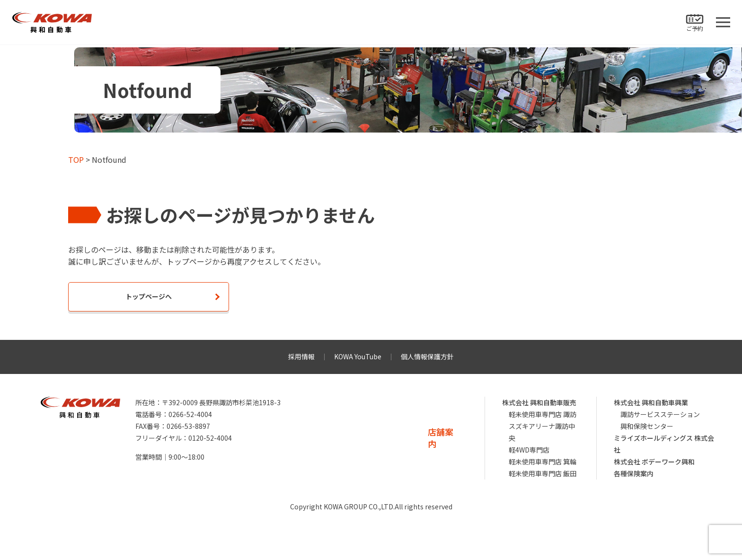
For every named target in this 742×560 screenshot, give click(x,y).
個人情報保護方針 (427, 356)
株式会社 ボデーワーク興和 (654, 462)
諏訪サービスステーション (660, 414)
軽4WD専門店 (529, 450)
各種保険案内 (634, 473)
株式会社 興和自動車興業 (651, 402)
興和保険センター (647, 426)
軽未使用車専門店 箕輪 (543, 462)
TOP (76, 160)
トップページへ (149, 296)
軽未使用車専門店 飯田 (543, 473)
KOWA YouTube (358, 356)
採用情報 (301, 356)
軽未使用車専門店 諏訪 (543, 414)
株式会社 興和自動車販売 (539, 402)
